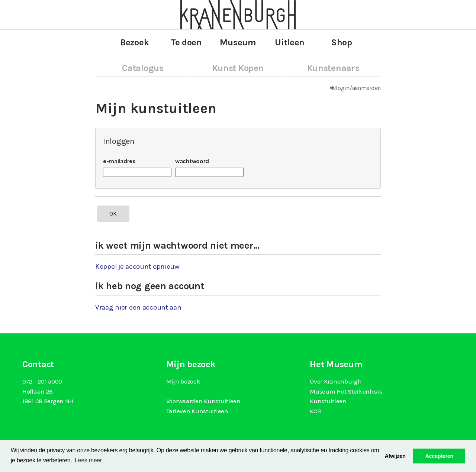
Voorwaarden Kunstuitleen (203, 401)
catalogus (143, 68)
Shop (342, 42)
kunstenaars (333, 68)
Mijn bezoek (183, 381)
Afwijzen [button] (395, 456)
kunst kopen (238, 68)
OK (113, 214)
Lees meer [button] (88, 460)
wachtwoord (192, 161)
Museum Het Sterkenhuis (346, 391)
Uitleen (290, 42)
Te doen (186, 42)
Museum (238, 42)
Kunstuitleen (328, 401)
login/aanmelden (358, 88)
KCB (315, 411)
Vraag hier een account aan (138, 307)
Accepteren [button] (439, 456)
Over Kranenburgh (336, 381)
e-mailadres (119, 161)
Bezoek (134, 42)
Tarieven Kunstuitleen (197, 411)
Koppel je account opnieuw (137, 266)
